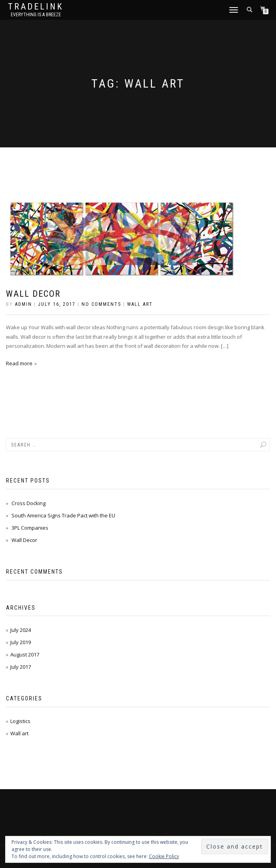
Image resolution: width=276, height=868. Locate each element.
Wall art (140, 304)
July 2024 (21, 630)
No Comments (101, 304)
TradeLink (36, 7)
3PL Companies (30, 528)
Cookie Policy (164, 856)
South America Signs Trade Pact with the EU (63, 515)
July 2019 (21, 642)
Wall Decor (33, 294)
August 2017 (25, 654)
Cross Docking (29, 503)
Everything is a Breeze (36, 15)
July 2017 (21, 667)
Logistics (20, 721)
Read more (19, 363)
